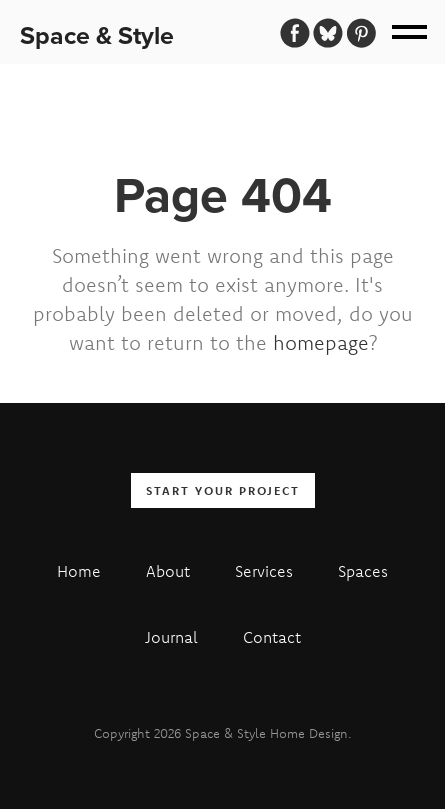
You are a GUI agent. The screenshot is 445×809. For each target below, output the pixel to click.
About (168, 571)
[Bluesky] (328, 33)
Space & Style (97, 35)
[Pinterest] (361, 33)
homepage (321, 342)
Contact (272, 637)
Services (264, 571)
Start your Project (223, 490)
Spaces (363, 571)
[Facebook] (295, 33)
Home (79, 571)
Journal (171, 637)
